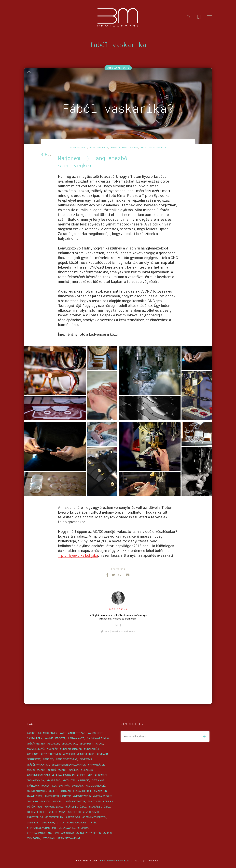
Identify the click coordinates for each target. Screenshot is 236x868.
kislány (79, 786)
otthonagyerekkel (51, 807)
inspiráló (54, 781)
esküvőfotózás (67, 759)
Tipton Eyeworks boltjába (79, 555)
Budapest (87, 744)
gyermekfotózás (39, 775)
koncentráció (37, 791)
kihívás (65, 786)
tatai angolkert (78, 823)
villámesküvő (65, 833)
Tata (61, 823)
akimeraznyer (48, 733)
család (53, 749)
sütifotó (75, 812)
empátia (103, 754)
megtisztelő (83, 796)
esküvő (49, 759)
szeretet (34, 823)
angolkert (96, 733)
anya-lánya (77, 738)
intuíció (84, 781)
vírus (108, 833)
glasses (135, 148)
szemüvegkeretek (95, 817)
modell (59, 802)
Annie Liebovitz (56, 738)
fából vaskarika (158, 148)
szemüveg (74, 817)
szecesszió (92, 812)
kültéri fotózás (60, 791)
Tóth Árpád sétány (40, 833)
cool (126, 148)
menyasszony (103, 796)
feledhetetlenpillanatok (69, 765)
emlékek (70, 754)
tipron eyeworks (79, 148)
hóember (102, 775)
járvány (34, 786)
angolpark (35, 738)
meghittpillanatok (59, 796)
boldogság (70, 744)
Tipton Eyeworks (64, 828)
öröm (32, 807)
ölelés (109, 802)
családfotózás (72, 749)
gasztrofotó (47, 770)
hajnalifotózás (64, 775)
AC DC (144, 148)
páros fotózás (77, 807)
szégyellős (36, 817)
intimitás (70, 781)
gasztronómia (69, 770)
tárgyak (49, 823)
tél (95, 823)
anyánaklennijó (99, 738)
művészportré (76, 802)
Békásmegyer (37, 744)
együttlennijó (52, 754)
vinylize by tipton (100, 148)
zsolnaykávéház (70, 838)
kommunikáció (96, 786)
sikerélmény (58, 812)
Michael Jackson (39, 802)
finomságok (97, 765)
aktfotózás (77, 733)
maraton (101, 791)
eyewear (116, 148)
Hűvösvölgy (36, 781)
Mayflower (35, 796)
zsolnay (50, 838)
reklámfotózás (100, 807)
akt (63, 733)
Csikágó (33, 754)
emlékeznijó (87, 754)
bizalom (54, 744)
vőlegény (34, 838)
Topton (84, 828)
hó (91, 775)
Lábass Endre (83, 791)
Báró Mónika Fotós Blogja (116, 861)
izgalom (99, 781)
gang (32, 770)
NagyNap (95, 802)
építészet (34, 759)
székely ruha (55, 817)
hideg (82, 775)
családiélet (93, 749)
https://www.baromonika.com (118, 632)
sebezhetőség (37, 812)
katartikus (50, 786)
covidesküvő (36, 749)
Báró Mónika (118, 609)
